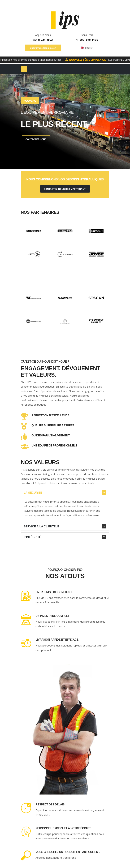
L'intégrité (32, 537)
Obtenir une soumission (43, 48)
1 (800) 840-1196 (87, 40)
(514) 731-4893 (43, 40)
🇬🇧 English (87, 47)
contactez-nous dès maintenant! (65, 189)
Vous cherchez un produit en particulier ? (68, 852)
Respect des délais (50, 804)
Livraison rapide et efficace (57, 640)
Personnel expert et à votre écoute (63, 828)
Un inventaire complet (52, 616)
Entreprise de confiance (54, 592)
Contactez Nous (36, 139)
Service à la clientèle (41, 526)
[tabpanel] (65, 122)
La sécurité (33, 493)
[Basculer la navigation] (24, 69)
